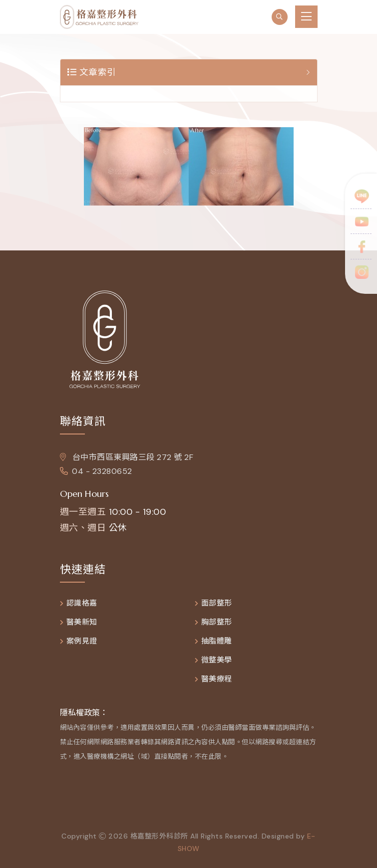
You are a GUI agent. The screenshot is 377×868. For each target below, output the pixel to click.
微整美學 (217, 660)
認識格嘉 (82, 603)
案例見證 (82, 641)
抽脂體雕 (217, 641)
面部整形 (217, 603)
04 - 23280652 (96, 471)
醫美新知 (82, 622)
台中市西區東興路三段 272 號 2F (127, 457)
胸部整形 (217, 622)
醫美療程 (217, 679)
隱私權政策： (84, 713)
